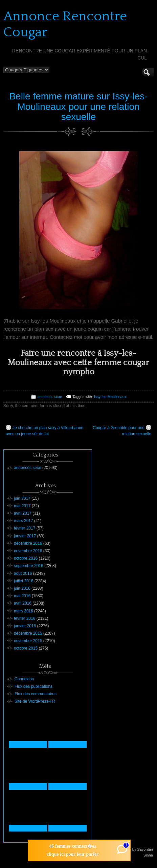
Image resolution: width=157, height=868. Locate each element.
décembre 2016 (28, 543)
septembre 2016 (29, 566)
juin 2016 (22, 588)
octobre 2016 (26, 558)
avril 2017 (23, 513)
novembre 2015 (28, 641)
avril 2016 (23, 603)
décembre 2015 (28, 633)
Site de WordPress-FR (35, 701)
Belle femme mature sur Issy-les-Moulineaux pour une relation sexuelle (78, 107)
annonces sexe (50, 397)
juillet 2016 (24, 581)
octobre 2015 (26, 648)
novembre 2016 (28, 551)
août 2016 (23, 573)
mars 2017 (24, 521)
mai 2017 (22, 506)
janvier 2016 (25, 626)
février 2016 (25, 618)
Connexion (24, 679)
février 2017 (25, 528)
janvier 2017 (25, 536)
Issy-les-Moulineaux (110, 397)
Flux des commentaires (36, 694)
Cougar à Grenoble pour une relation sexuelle (122, 430)
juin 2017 (22, 498)
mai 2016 (22, 596)
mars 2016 (24, 611)
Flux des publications (33, 686)
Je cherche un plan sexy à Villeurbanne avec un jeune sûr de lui (44, 430)
